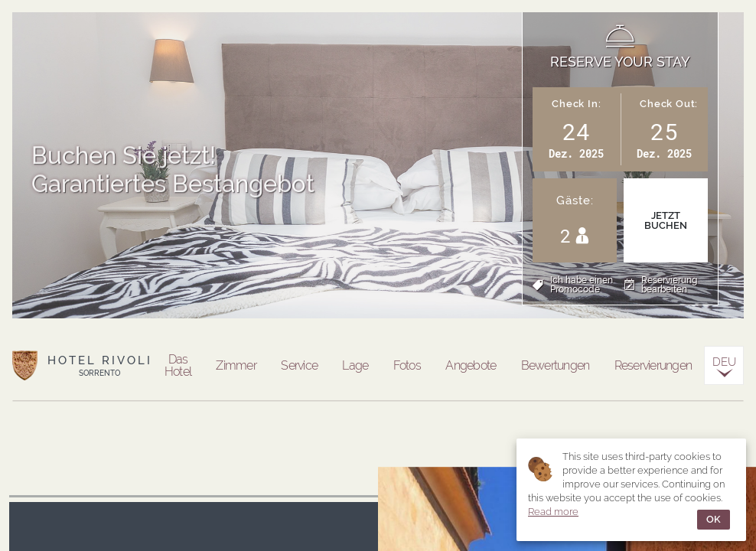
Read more (553, 512)
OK (714, 519)
